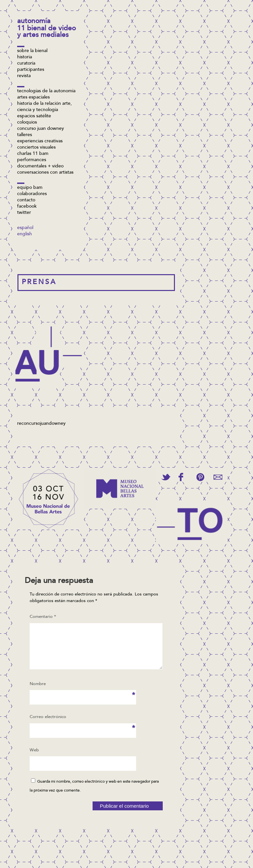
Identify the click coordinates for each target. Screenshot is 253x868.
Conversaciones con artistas (45, 173)
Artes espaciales (33, 98)
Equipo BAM (30, 188)
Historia (25, 57)
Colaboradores (32, 194)
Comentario (43, 617)
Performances (32, 160)
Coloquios (27, 123)
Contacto (26, 200)
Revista (24, 76)
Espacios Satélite (34, 116)
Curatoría (26, 64)
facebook (27, 207)
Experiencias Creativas (40, 141)
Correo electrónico (48, 727)
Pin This (200, 477)
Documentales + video (40, 166)
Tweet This (166, 477)
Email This (218, 477)
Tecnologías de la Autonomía (46, 91)
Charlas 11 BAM (33, 154)
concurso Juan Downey (41, 129)
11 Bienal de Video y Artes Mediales (46, 32)
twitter (24, 213)
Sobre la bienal (32, 51)
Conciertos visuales (36, 148)
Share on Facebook (181, 477)
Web (34, 758)
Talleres (25, 135)
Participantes (31, 70)
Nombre (40, 694)
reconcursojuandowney (41, 424)
